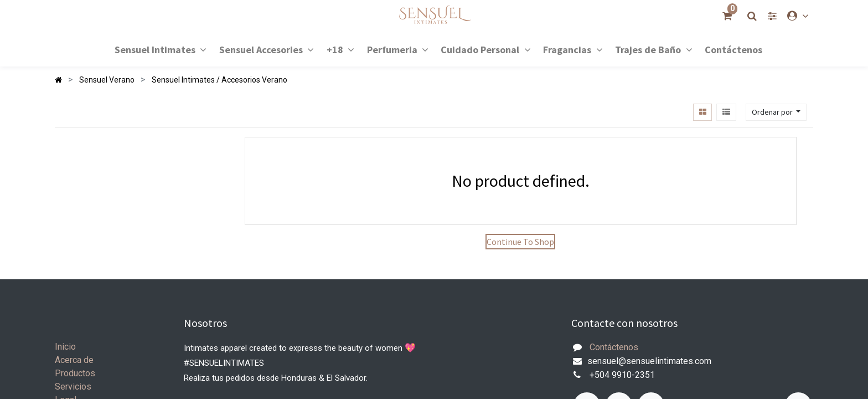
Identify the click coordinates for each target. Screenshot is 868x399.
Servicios (73, 387)
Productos (75, 373)
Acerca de (74, 360)
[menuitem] (733, 49)
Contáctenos (614, 347)
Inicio (65, 347)
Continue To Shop (520, 242)
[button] (776, 112)
